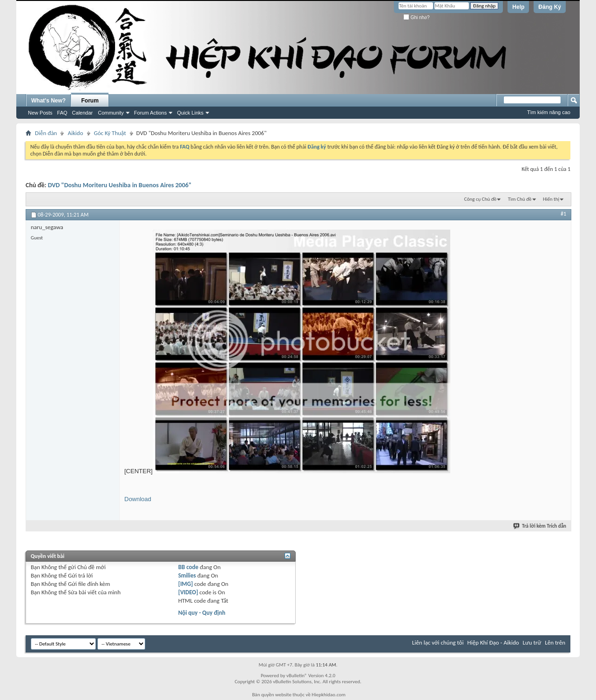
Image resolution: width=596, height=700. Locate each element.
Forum (90, 101)
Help (518, 7)
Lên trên (555, 642)
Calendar (83, 113)
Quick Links (190, 113)
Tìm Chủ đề (520, 199)
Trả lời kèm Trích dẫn (540, 526)
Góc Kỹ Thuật (110, 133)
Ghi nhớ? (417, 17)
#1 (563, 214)
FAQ (62, 113)
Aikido (75, 133)
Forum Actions (150, 113)
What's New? (48, 101)
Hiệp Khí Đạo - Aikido (493, 642)
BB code (188, 567)
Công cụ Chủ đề (480, 199)
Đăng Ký (550, 7)
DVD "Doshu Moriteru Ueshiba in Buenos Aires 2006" (120, 185)
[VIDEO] (188, 592)
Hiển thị (551, 199)
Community (111, 113)
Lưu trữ (532, 642)
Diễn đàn (46, 133)
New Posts (40, 113)
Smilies (187, 575)
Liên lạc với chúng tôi (438, 642)
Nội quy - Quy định (202, 613)
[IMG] (186, 584)
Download (138, 499)
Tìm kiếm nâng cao (549, 112)
